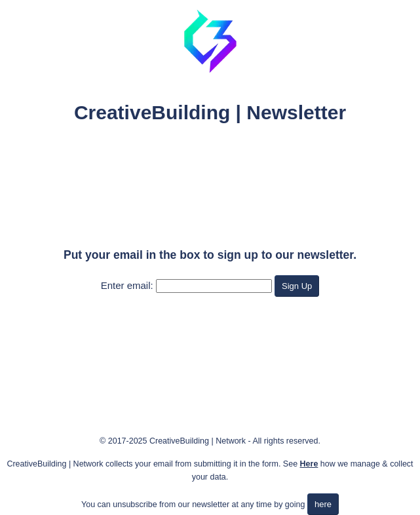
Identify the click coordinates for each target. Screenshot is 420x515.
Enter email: (127, 285)
